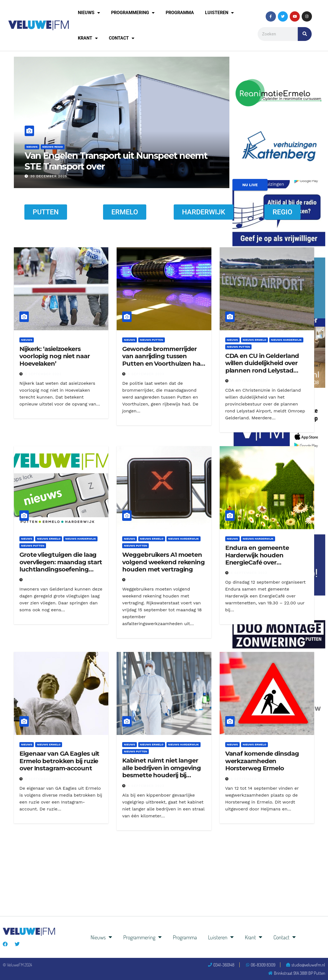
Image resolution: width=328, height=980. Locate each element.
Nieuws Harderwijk (286, 340)
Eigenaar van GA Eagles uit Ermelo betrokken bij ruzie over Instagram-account (59, 761)
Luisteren (219, 13)
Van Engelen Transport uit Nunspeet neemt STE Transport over (116, 161)
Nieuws (89, 13)
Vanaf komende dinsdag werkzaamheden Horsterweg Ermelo (262, 761)
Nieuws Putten (152, 340)
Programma (180, 13)
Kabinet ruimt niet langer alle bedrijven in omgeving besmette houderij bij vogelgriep (161, 771)
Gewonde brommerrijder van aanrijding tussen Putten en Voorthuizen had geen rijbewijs (163, 360)
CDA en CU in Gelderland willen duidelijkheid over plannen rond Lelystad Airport (262, 367)
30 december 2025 (49, 176)
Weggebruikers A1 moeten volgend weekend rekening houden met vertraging (163, 562)
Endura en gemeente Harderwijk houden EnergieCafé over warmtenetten (257, 559)
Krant (88, 38)
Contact (122, 38)
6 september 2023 (43, 374)
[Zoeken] (305, 34)
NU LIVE (250, 185)
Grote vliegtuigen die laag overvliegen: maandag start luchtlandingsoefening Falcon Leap (61, 566)
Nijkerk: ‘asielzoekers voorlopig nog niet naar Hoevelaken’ (55, 356)
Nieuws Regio (53, 147)
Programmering (133, 13)
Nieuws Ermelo (254, 340)
